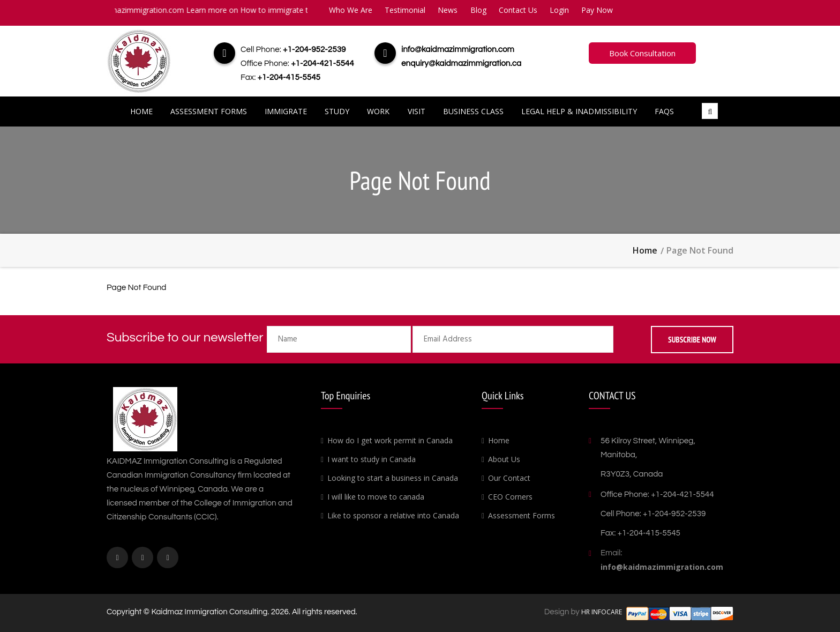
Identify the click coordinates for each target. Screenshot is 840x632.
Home (141, 111)
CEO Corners (510, 497)
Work (378, 111)
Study (337, 111)
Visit (417, 111)
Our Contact (509, 478)
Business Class (473, 111)
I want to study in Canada (372, 459)
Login (559, 10)
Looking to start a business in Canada (393, 478)
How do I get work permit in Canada (390, 440)
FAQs (664, 111)
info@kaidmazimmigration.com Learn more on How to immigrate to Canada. (217, 10)
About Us (504, 459)
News (448, 10)
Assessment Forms (209, 111)
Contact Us (518, 10)
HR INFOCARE (602, 612)
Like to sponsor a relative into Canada (393, 515)
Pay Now (597, 10)
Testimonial (405, 10)
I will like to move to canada (376, 497)
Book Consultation (642, 53)
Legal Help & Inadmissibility (579, 111)
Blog (478, 10)
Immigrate (286, 111)
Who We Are (351, 10)
